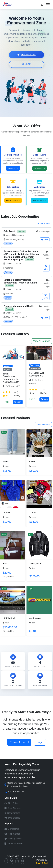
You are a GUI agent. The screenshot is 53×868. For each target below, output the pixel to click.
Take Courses (13, 808)
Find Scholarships (13, 201)
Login (27, 64)
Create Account (19, 742)
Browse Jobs (13, 168)
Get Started (26, 55)
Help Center (12, 834)
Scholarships (12, 813)
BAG (5, 564)
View (45, 240)
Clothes (7, 512)
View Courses (39, 168)
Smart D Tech (42, 863)
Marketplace (12, 818)
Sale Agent (10, 231)
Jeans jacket (35, 564)
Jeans (6, 462)
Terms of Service (14, 844)
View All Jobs (43, 224)
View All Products (43, 425)
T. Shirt (33, 512)
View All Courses (42, 341)
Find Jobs (11, 803)
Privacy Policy (13, 839)
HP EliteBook (9, 618)
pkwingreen (35, 618)
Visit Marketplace (40, 201)
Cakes (32, 462)
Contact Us (12, 829)
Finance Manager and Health (19, 306)
